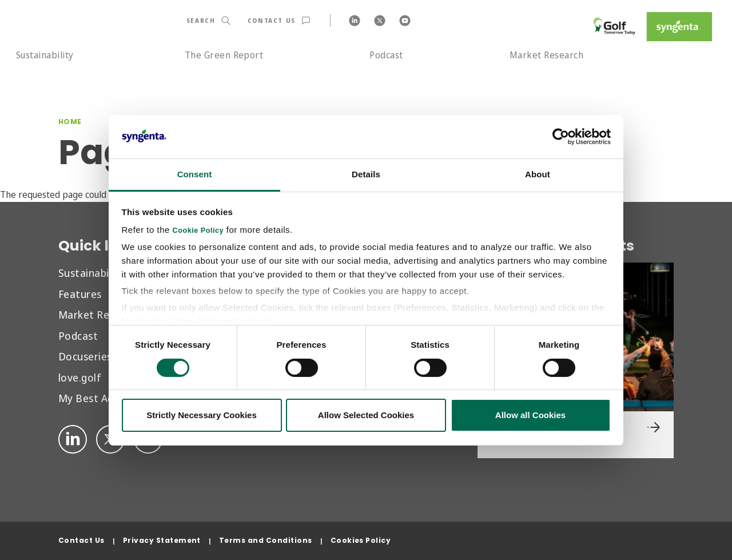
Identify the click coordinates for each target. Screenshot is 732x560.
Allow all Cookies (530, 415)
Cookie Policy (198, 231)
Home (70, 122)
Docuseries (85, 356)
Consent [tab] (195, 174)
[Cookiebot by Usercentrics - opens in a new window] (561, 137)
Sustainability (45, 55)
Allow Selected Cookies (366, 415)
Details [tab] (366, 174)
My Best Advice (96, 398)
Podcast (386, 55)
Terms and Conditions (266, 540)
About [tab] (538, 174)
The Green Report (224, 55)
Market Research (546, 55)
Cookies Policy (361, 540)
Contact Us (81, 540)
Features (80, 294)
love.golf (80, 377)
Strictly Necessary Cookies (202, 415)
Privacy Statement (162, 540)
